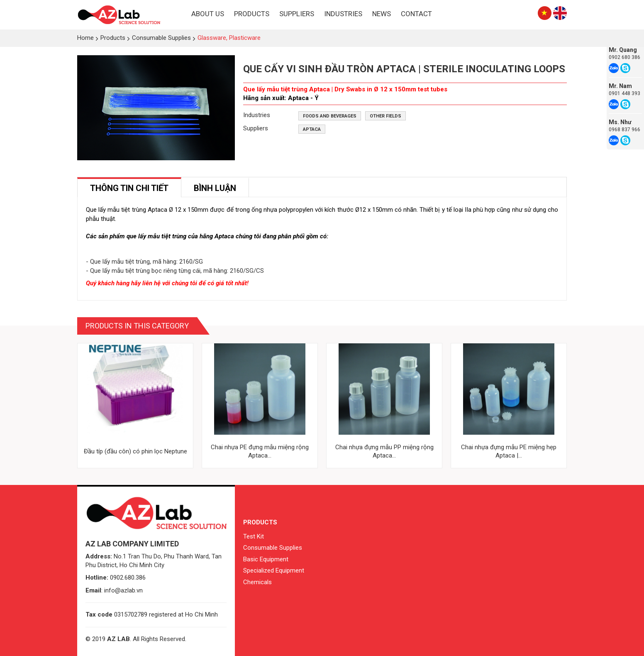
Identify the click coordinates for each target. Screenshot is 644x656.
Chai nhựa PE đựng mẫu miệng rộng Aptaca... (260, 451)
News (382, 14)
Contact (416, 14)
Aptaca (312, 129)
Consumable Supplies (273, 548)
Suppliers (297, 14)
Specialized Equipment (274, 570)
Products (252, 14)
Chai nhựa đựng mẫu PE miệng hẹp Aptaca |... (509, 451)
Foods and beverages (330, 116)
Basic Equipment (266, 559)
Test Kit (254, 536)
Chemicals (257, 582)
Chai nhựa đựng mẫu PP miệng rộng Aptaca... (384, 451)
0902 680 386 (624, 57)
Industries (343, 14)
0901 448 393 (624, 93)
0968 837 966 (624, 130)
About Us (208, 14)
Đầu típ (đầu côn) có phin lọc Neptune (135, 451)
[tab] (129, 187)
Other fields (385, 116)
